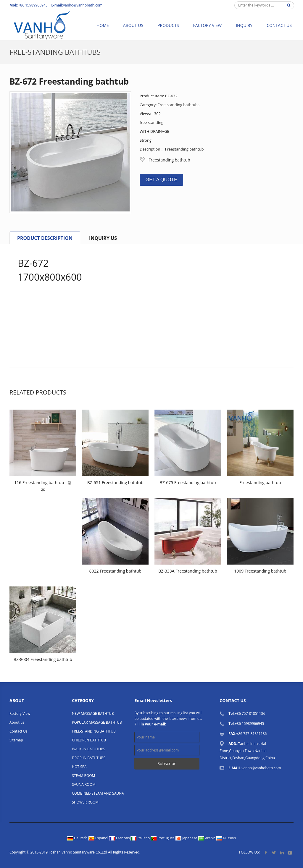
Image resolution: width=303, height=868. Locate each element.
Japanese (187, 838)
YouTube (290, 852)
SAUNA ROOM (84, 784)
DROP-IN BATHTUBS (89, 758)
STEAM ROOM (83, 776)
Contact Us (279, 25)
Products (168, 25)
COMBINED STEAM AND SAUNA (98, 793)
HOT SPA (79, 767)
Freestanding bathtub (169, 160)
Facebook (266, 852)
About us (133, 25)
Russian (226, 838)
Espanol (99, 838)
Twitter (274, 852)
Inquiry (244, 25)
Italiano (141, 838)
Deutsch (78, 838)
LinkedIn (282, 852)
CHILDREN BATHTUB (89, 740)
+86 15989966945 (249, 724)
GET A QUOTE (161, 180)
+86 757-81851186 (250, 713)
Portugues (163, 838)
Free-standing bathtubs (55, 52)
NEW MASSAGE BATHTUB (93, 713)
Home (103, 25)
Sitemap (16, 740)
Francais (120, 838)
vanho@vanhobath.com (83, 5)
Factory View (208, 25)
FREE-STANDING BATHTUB (94, 731)
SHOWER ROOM (85, 802)
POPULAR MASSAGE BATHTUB (97, 722)
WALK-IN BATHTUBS (88, 749)
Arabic (207, 838)
